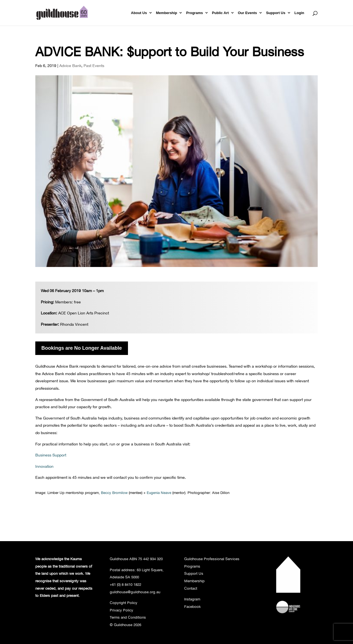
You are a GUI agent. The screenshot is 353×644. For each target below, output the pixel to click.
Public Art (220, 13)
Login (299, 13)
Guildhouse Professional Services (212, 559)
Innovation (44, 466)
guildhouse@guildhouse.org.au (135, 592)
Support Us (276, 13)
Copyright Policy (124, 603)
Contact (191, 588)
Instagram (192, 599)
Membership (167, 13)
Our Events (247, 13)
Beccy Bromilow (114, 493)
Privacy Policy (121, 610)
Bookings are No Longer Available (82, 348)
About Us (139, 13)
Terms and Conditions (128, 617)
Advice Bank (70, 66)
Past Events (94, 66)
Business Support (51, 455)
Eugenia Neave (159, 493)
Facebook (192, 606)
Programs (195, 13)
